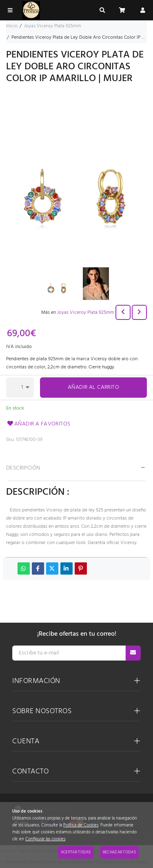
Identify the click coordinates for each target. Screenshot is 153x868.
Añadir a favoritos (38, 424)
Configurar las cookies (45, 839)
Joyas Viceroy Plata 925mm (86, 313)
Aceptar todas (76, 852)
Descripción (23, 468)
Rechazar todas (119, 852)
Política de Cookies (81, 825)
